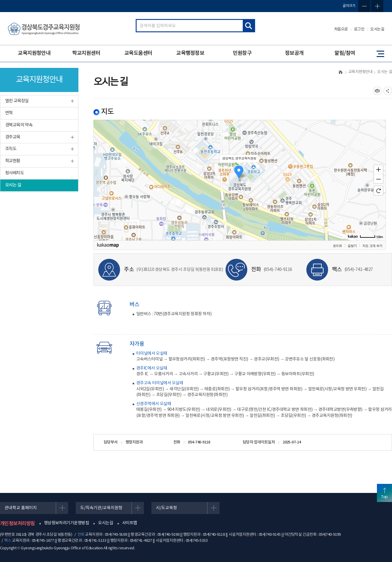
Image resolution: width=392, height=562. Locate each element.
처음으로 (341, 29)
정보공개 (294, 53)
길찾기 (352, 246)
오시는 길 (13, 185)
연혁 (9, 113)
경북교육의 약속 (19, 125)
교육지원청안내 (34, 53)
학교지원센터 (86, 53)
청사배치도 (14, 173)
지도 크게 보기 (372, 246)
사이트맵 (130, 523)
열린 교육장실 (17, 101)
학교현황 (13, 161)
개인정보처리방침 (17, 524)
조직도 (11, 149)
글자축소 (364, 6)
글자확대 (377, 6)
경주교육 (13, 137)
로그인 (359, 29)
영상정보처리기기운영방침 (66, 523)
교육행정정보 (190, 53)
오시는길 (377, 29)
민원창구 (242, 53)
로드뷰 (337, 246)
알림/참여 (345, 53)
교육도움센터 (138, 53)
